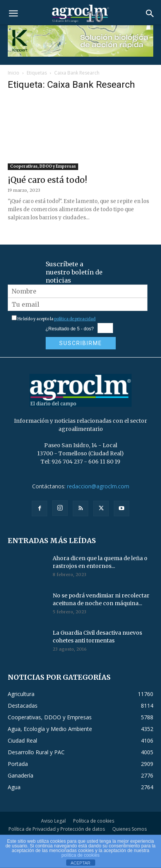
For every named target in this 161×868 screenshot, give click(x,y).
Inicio (14, 73)
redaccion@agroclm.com (98, 486)
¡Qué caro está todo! (47, 180)
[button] (13, 14)
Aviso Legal (53, 821)
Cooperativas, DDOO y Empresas (43, 166)
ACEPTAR (80, 863)
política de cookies (81, 855)
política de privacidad (75, 319)
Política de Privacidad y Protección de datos (57, 829)
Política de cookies (94, 821)
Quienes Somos (129, 829)
